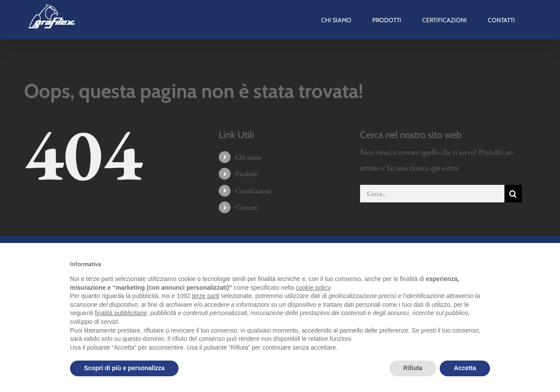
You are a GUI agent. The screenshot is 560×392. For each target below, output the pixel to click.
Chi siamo (249, 157)
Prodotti (247, 174)
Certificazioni (253, 191)
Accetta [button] (465, 368)
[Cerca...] (432, 194)
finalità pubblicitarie (121, 313)
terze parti (206, 296)
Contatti (247, 207)
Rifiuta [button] (413, 368)
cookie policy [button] (313, 288)
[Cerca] (513, 194)
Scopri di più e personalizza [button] (124, 368)
